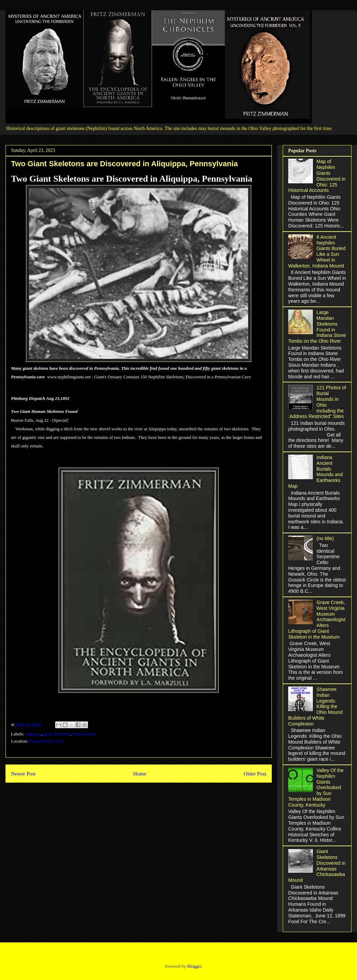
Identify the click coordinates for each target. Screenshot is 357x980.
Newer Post (23, 774)
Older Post (255, 774)
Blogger (194, 966)
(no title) (325, 538)
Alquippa (33, 734)
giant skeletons (57, 734)
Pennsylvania (84, 734)
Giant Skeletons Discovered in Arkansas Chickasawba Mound (317, 866)
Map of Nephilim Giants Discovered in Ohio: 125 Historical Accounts (317, 176)
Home (140, 774)
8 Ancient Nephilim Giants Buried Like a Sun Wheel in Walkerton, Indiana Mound (317, 251)
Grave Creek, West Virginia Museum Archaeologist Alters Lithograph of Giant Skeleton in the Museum (317, 620)
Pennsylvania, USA (47, 741)
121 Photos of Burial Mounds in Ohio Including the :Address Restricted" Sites (317, 402)
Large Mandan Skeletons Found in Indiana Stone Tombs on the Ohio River (317, 327)
